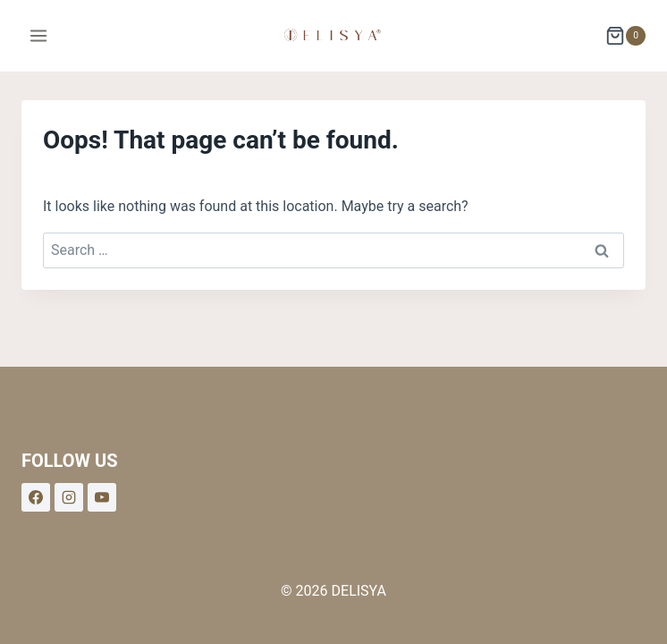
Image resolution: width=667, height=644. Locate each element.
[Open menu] (39, 35)
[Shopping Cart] (625, 36)
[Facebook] (36, 497)
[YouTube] (102, 497)
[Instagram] (69, 497)
